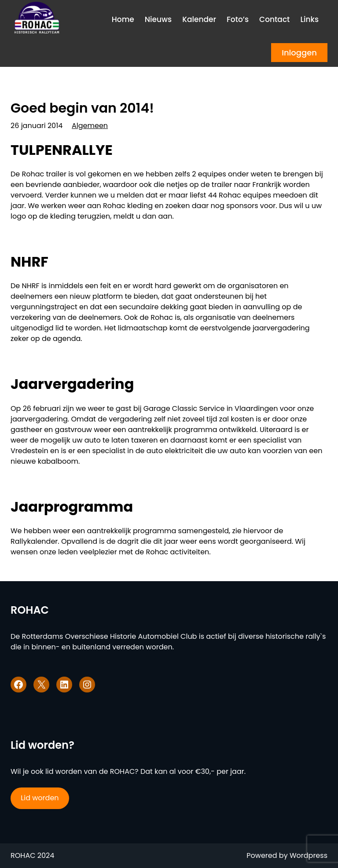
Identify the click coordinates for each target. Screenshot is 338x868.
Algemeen (90, 126)
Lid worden (40, 798)
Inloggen (299, 53)
